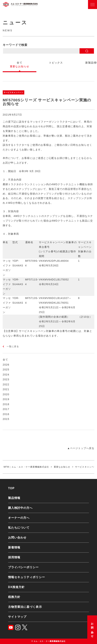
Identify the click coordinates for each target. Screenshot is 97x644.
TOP (11, 488)
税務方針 (14, 597)
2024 (6, 375)
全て (5, 360)
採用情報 (14, 557)
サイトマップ (17, 617)
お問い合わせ (92, 629)
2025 (6, 370)
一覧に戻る (13, 346)
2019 (6, 399)
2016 (6, 414)
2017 (6, 409)
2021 (6, 389)
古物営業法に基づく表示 (25, 607)
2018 (6, 404)
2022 (6, 384)
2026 (6, 365)
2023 (6, 379)
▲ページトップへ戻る (81, 448)
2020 (6, 394)
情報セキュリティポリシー (27, 577)
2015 (6, 419)
